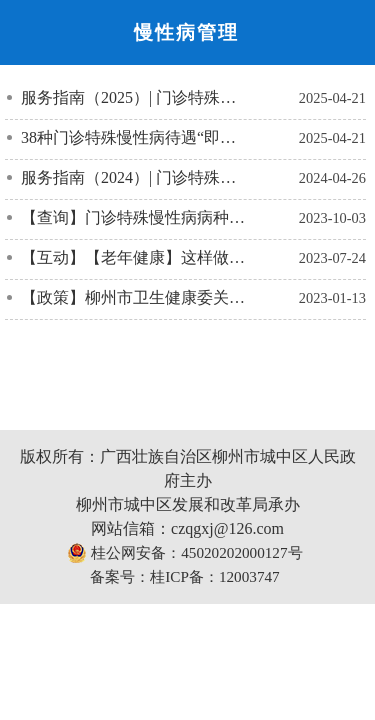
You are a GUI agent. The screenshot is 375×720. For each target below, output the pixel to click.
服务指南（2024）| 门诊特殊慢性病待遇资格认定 (135, 177)
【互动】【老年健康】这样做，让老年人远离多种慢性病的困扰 (135, 257)
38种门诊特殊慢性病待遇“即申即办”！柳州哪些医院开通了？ (135, 137)
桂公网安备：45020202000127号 (184, 553)
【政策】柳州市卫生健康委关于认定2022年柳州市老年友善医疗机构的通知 (135, 297)
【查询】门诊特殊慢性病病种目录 (135, 217)
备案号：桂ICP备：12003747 (184, 576)
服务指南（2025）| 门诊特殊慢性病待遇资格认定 (135, 97)
